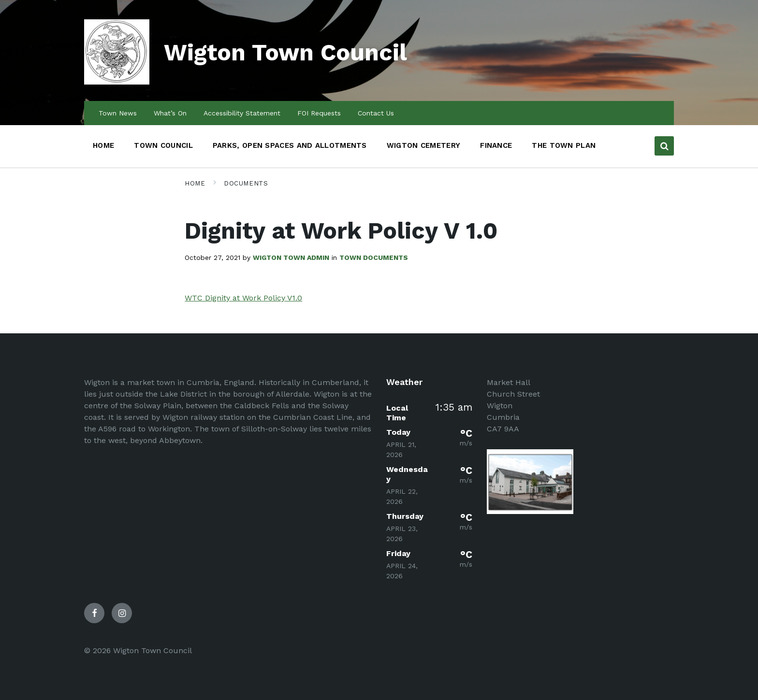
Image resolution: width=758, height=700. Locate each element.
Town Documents (374, 257)
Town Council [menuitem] (163, 145)
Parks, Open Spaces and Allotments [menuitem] (290, 145)
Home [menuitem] (103, 145)
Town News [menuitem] (118, 113)
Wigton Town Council (285, 52)
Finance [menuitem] (496, 145)
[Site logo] (117, 82)
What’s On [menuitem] (170, 113)
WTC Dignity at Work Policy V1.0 (243, 298)
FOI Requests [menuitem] (319, 113)
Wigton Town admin (291, 257)
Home (195, 183)
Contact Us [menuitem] (376, 113)
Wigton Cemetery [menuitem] (424, 145)
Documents (246, 183)
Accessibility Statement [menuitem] (242, 113)
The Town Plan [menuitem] (564, 145)
